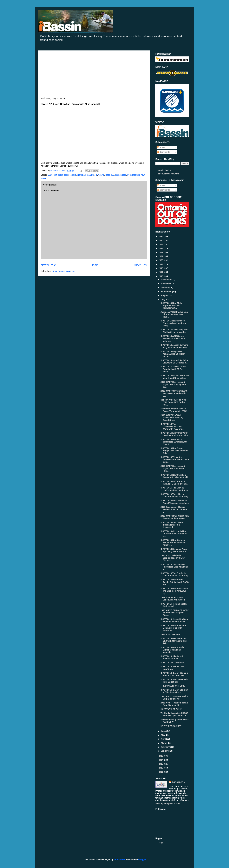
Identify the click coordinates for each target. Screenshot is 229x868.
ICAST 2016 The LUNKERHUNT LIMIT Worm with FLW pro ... (172, 426)
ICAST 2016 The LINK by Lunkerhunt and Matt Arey (174, 489)
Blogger (142, 860)
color (66, 175)
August (165, 296)
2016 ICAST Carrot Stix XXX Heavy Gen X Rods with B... (174, 393)
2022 (161, 252)
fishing (101, 175)
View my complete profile (168, 804)
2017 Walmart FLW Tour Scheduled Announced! (173, 599)
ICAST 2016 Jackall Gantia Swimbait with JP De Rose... (173, 369)
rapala (44, 178)
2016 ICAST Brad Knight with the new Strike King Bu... (175, 517)
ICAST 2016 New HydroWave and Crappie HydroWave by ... (174, 591)
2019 (161, 264)
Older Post (141, 265)
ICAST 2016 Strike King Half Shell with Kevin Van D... (174, 331)
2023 (161, 248)
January (165, 751)
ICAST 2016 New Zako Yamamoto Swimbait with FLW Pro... (174, 442)
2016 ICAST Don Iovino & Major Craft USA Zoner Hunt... (173, 468)
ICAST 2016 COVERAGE (172, 663)
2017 (161, 272)
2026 (161, 236)
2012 (161, 768)
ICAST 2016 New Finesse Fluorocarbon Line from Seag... (173, 323)
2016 (50, 175)
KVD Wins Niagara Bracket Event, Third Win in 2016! (174, 410)
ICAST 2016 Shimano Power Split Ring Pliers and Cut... (174, 550)
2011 (161, 772)
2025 (161, 240)
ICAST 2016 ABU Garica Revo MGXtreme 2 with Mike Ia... (173, 339)
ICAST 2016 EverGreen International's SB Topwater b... (172, 525)
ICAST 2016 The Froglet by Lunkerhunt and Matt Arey (174, 574)
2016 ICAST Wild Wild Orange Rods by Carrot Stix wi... (173, 558)
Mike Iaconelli (134, 175)
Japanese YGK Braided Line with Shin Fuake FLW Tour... (174, 314)
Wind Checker (165, 170)
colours (73, 175)
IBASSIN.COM (57, 171)
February (166, 747)
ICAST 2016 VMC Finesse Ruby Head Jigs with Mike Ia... (174, 567)
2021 (161, 256)
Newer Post (48, 265)
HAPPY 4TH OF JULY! (171, 709)
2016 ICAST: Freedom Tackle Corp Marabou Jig (174, 704)
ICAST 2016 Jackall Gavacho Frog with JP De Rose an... (174, 346)
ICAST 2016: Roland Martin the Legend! (174, 605)
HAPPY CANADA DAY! (171, 726)
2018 (161, 268)
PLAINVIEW (120, 860)
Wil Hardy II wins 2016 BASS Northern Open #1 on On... (174, 714)
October (165, 288)
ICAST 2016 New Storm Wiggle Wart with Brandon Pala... (174, 451)
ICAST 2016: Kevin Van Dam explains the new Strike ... (174, 620)
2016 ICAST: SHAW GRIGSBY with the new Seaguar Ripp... (175, 613)
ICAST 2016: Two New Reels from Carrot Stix (174, 681)
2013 (161, 764)
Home (95, 265)
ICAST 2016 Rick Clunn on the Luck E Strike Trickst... (174, 483)
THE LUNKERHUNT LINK (173, 686)
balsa (60, 175)
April (164, 739)
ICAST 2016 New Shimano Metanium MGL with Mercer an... (173, 628)
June (164, 731)
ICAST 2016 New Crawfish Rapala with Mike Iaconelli (174, 476)
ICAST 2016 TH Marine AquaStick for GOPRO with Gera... (175, 460)
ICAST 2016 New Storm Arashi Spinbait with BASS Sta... (175, 582)
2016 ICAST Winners (170, 634)
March (164, 743)
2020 (161, 260)
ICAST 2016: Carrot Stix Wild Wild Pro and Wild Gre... (174, 674)
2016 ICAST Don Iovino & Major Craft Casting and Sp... (173, 384)
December (166, 280)
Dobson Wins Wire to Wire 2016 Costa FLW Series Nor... (173, 402)
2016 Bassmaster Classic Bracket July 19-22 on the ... (174, 509)
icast (108, 175)
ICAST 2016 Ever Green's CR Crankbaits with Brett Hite (174, 434)
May (163, 735)
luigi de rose (121, 175)
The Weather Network (168, 174)
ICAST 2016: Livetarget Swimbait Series (172, 657)
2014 (161, 760)
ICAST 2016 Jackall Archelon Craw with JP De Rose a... (175, 362)
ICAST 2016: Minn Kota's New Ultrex (172, 668)
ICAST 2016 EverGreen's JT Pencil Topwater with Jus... (175, 502)
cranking (90, 175)
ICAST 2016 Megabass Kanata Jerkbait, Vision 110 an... (173, 354)
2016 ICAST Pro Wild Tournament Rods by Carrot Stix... (172, 418)
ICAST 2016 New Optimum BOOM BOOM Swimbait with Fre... (173, 543)
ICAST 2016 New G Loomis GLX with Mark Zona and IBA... (174, 641)
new (143, 175)
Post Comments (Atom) (64, 271)
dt (96, 175)
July (163, 300)
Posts (161, 147)
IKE (112, 175)
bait (55, 175)
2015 (161, 756)
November (166, 284)
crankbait (81, 175)
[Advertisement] (94, 75)
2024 (161, 244)
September (166, 292)
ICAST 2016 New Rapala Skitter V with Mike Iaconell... (172, 650)
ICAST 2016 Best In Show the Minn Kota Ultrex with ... (175, 377)
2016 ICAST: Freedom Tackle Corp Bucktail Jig (174, 698)
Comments (164, 152)
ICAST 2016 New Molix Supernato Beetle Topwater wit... (171, 306)
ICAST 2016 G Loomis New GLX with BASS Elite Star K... (174, 534)
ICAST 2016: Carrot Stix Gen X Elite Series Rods (174, 691)
